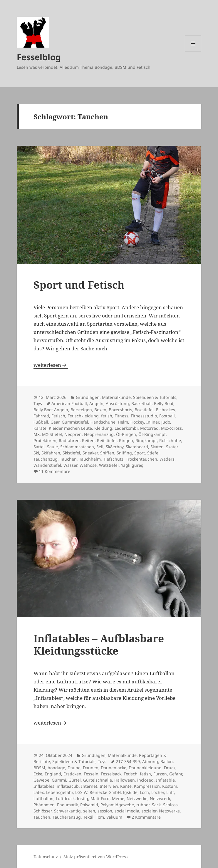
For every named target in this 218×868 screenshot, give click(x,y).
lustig (83, 798)
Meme (118, 798)
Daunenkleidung (145, 768)
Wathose (88, 465)
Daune (74, 768)
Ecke (38, 774)
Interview (109, 786)
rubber (143, 805)
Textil (88, 817)
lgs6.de (130, 792)
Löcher (158, 792)
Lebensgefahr (59, 792)
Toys (38, 403)
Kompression (147, 786)
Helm (123, 422)
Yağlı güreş (132, 465)
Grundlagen (88, 397)
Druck (170, 768)
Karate (40, 428)
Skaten (157, 447)
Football (167, 416)
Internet (89, 786)
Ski (36, 453)
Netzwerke (137, 798)
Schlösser (43, 811)
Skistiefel (71, 453)
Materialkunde (116, 397)
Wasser (70, 465)
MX (37, 434)
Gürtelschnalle (98, 780)
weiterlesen (51, 365)
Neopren (73, 434)
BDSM (39, 768)
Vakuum (114, 817)
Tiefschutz (113, 459)
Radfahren (69, 440)
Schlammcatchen (77, 447)
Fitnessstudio (144, 416)
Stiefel (153, 453)
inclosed (145, 780)
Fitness (121, 416)
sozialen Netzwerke (161, 811)
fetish (107, 416)
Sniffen (107, 453)
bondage (56, 768)
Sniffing (124, 453)
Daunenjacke (114, 768)
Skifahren (51, 453)
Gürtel (75, 780)
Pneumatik (67, 805)
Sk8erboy (115, 447)
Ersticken (72, 774)
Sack (156, 805)
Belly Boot (164, 403)
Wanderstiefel (47, 465)
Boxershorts (120, 410)
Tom (100, 817)
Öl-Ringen (126, 434)
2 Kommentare (146, 817)
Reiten (88, 440)
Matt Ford (100, 798)
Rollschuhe (170, 440)
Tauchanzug (46, 459)
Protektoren (45, 440)
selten (89, 811)
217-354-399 (128, 761)
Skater (172, 447)
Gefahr (176, 774)
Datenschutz (46, 857)
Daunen (91, 768)
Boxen (100, 410)
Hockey (137, 422)
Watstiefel (109, 465)
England (53, 774)
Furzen (160, 774)
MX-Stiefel (52, 434)
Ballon (167, 761)
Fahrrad (41, 416)
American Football (69, 403)
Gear (55, 422)
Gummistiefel (75, 422)
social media (127, 811)
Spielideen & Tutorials (155, 397)
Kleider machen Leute (70, 428)
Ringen (126, 440)
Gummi (59, 780)
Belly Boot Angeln (51, 410)
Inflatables (44, 786)
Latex (39, 792)
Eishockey (165, 410)
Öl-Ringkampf (152, 434)
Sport (140, 453)
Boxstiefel (144, 410)
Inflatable (165, 780)
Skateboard (137, 447)
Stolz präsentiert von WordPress (95, 857)
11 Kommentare (54, 471)
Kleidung (103, 428)
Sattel (39, 447)
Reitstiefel (107, 440)
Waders (167, 459)
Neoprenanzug (99, 434)
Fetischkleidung (83, 416)
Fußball (41, 422)
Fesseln (91, 774)
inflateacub (68, 786)
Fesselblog (39, 57)
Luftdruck (65, 798)
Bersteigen (81, 410)
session (105, 811)
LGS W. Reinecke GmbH (98, 792)
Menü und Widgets (193, 52)
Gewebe (41, 780)
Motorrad (149, 428)
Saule (52, 447)
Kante (126, 786)
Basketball (141, 403)
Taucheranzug (67, 817)
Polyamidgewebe (117, 805)
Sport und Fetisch (79, 285)
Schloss (170, 805)
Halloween (125, 780)
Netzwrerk (160, 798)
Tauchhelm (90, 459)
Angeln (96, 403)
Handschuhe (103, 422)
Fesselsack (111, 774)
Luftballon (43, 798)
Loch (144, 792)
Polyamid (89, 805)
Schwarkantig (67, 811)
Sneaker (90, 453)
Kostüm (170, 786)
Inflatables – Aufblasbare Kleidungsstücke (99, 644)
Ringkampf (146, 440)
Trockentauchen (141, 459)
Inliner (153, 422)
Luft (170, 792)
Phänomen (44, 805)
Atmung (150, 761)
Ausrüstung (117, 403)
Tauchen (68, 459)
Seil (100, 447)
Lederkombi (126, 428)
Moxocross (171, 428)
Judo (166, 422)
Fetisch (58, 416)
